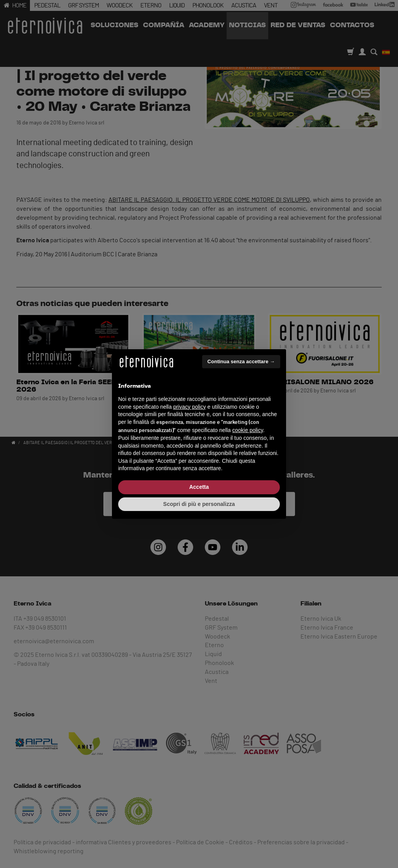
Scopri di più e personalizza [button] (199, 504)
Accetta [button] (199, 487)
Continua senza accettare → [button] (241, 361)
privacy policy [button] (190, 407)
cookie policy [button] (248, 430)
